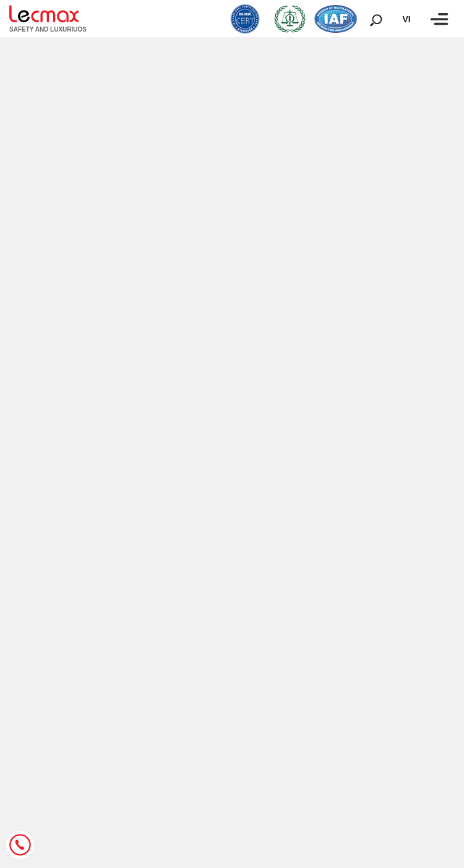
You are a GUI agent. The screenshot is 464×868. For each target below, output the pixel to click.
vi (406, 19)
